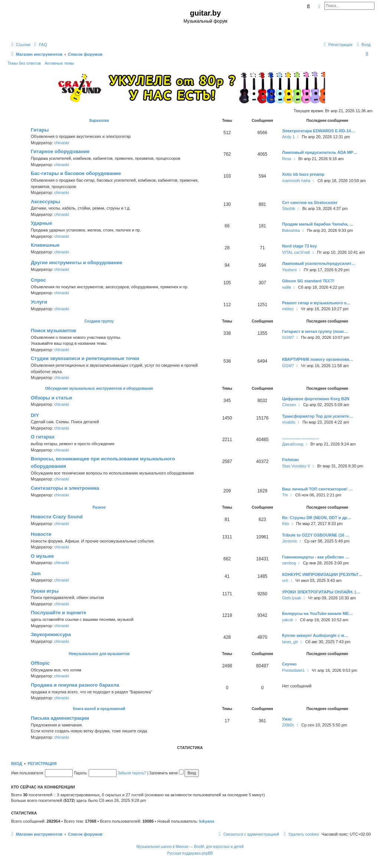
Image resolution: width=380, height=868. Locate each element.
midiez (288, 309)
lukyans (207, 821)
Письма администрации (60, 718)
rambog (289, 563)
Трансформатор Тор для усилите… (317, 416)
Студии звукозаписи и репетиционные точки (85, 358)
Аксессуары (45, 202)
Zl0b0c (288, 725)
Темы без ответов (24, 63)
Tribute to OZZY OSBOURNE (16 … (316, 535)
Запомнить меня (166, 773)
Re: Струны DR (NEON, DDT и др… (317, 518)
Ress (287, 159)
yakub (287, 620)
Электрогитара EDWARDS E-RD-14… (319, 131)
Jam (36, 574)
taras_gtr (290, 642)
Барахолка (99, 121)
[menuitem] (40, 45)
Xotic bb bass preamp (303, 174)
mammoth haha (296, 181)
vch (285, 580)
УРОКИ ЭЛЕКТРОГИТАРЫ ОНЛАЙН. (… (321, 592)
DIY (35, 415)
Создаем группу (99, 321)
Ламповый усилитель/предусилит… (319, 263)
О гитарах (43, 437)
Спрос (38, 280)
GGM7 (288, 337)
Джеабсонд (293, 444)
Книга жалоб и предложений (99, 709)
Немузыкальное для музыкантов (99, 654)
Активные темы (59, 63)
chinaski (62, 143)
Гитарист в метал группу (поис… (315, 331)
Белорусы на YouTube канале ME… (317, 613)
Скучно (289, 664)
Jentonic (290, 541)
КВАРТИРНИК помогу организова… (318, 359)
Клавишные (45, 245)
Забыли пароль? (132, 773)
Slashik (289, 208)
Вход (17, 764)
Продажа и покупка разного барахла (75, 685)
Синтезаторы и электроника (65, 488)
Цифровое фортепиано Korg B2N (316, 399)
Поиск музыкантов (53, 331)
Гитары (40, 130)
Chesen (289, 405)
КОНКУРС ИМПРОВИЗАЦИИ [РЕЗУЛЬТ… (322, 574)
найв (286, 287)
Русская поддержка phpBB (190, 853)
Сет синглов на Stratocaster (310, 203)
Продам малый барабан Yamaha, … (318, 224)
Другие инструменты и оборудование (77, 263)
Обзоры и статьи (51, 398)
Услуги (39, 302)
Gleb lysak (291, 598)
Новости (41, 534)
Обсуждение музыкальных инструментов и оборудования (99, 388)
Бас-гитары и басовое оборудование (76, 173)
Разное (99, 507)
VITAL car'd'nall (296, 252)
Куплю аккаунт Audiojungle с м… (315, 635)
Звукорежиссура (51, 634)
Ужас (287, 719)
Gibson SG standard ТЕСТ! (308, 281)
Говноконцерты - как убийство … (316, 557)
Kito (286, 524)
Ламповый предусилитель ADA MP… (320, 152)
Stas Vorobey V (296, 466)
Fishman (290, 460)
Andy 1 (288, 137)
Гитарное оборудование (60, 151)
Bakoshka (291, 230)
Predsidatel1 (293, 670)
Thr (285, 495)
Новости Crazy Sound (57, 517)
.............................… (301, 438)
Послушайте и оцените (58, 613)
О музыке (42, 556)
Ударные (42, 223)
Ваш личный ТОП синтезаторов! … (317, 489)
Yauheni (289, 270)
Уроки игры (45, 591)
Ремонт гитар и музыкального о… (316, 303)
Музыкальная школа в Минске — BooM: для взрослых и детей (190, 847)
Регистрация (42, 764)
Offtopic (40, 663)
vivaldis (289, 422)
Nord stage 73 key (299, 246)
